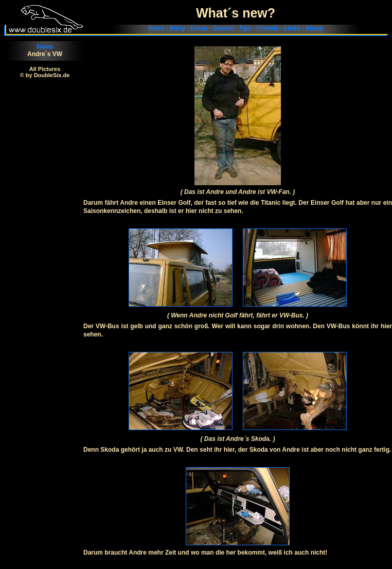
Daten (199, 28)
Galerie (223, 28)
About (314, 28)
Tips (245, 28)
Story (177, 28)
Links (292, 28)
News (156, 28)
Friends (268, 28)
